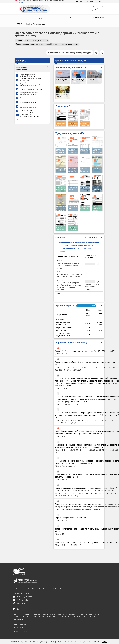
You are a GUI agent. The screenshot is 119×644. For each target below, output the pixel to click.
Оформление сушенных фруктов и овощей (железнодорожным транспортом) (47, 44)
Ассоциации (75, 18)
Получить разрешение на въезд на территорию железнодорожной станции (31, 80)
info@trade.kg (22, 600)
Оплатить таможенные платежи (31, 89)
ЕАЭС (19, 24)
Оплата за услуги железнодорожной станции (29, 115)
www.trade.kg (21, 603)
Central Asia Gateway (35, 24)
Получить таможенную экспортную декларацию (28, 106)
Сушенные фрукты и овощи (37, 41)
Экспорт (19, 41)
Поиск (98, 9)
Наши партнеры (20, 624)
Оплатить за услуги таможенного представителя (30, 111)
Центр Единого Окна (57, 18)
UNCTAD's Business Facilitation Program (74, 642)
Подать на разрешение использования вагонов (28, 75)
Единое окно (19, 628)
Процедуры (39, 18)
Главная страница (22, 18)
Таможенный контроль (28, 102)
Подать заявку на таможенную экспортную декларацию (31, 85)
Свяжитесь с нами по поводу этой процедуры (70, 53)
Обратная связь (98, 18)
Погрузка (23, 98)
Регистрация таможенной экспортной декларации (29, 93)
